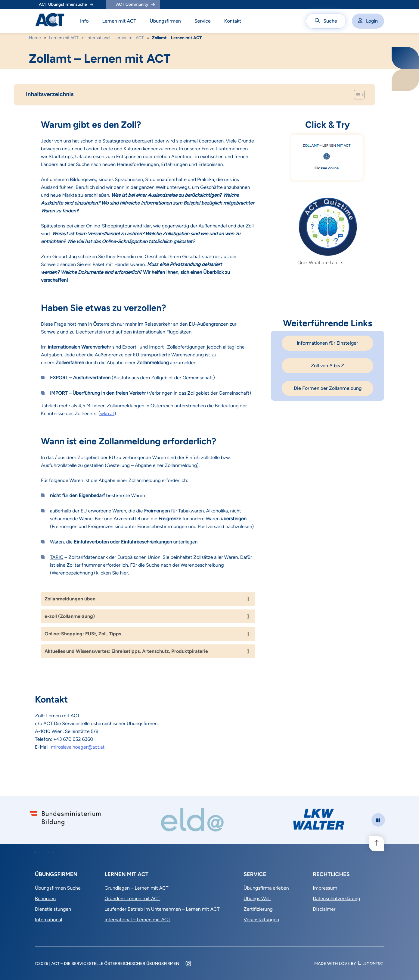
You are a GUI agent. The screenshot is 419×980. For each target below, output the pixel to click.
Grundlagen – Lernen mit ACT (136, 888)
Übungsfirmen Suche (58, 888)
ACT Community (135, 4)
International (48, 920)
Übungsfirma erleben (266, 888)
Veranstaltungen (261, 920)
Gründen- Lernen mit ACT (132, 899)
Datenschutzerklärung (336, 899)
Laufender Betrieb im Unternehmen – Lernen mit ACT (162, 909)
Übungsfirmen (165, 21)
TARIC (57, 557)
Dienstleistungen (53, 909)
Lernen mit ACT (119, 21)
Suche (326, 21)
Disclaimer (324, 909)
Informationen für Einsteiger (327, 343)
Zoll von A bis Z (327, 366)
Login (368, 21)
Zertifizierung (258, 909)
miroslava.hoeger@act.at (78, 747)
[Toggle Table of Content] (356, 95)
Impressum (325, 888)
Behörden (45, 899)
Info (84, 21)
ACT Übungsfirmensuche (66, 4)
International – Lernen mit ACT (115, 38)
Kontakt (233, 21)
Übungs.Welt (257, 899)
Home (35, 38)
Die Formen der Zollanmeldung (328, 388)
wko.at (107, 413)
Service (203, 21)
